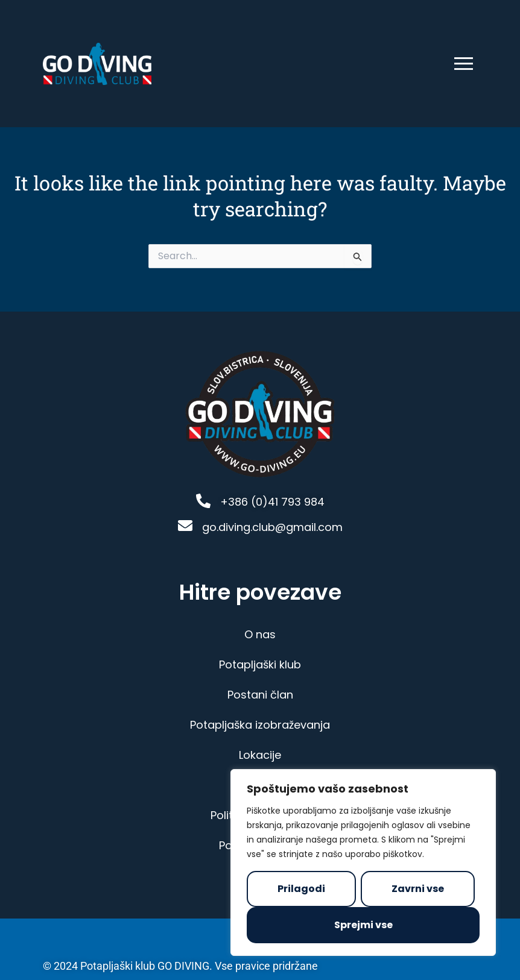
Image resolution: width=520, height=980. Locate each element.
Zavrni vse (418, 889)
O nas (260, 633)
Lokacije (260, 753)
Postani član (260, 693)
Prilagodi (301, 889)
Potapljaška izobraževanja (260, 723)
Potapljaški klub (260, 663)
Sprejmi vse (363, 925)
